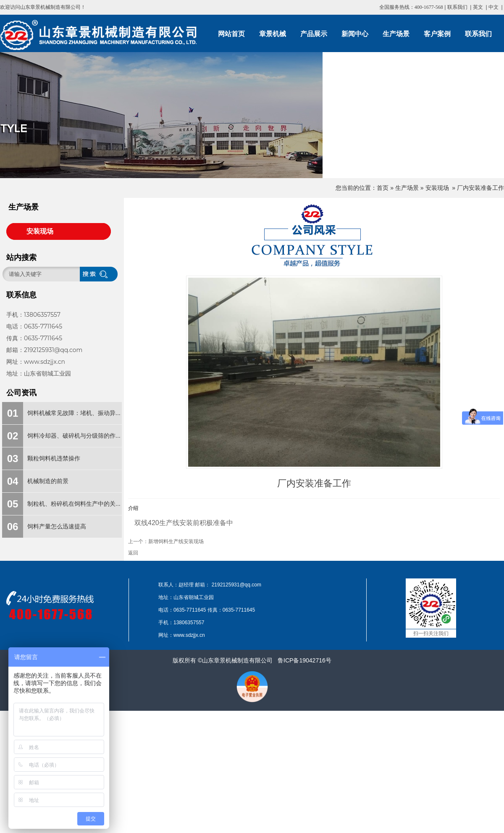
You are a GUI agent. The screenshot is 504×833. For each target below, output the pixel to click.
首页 (383, 188)
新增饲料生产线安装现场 (176, 541)
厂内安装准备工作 (480, 188)
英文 (478, 7)
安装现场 (437, 188)
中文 (493, 7)
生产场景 (407, 188)
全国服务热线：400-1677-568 (411, 7)
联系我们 (457, 7)
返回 (133, 553)
